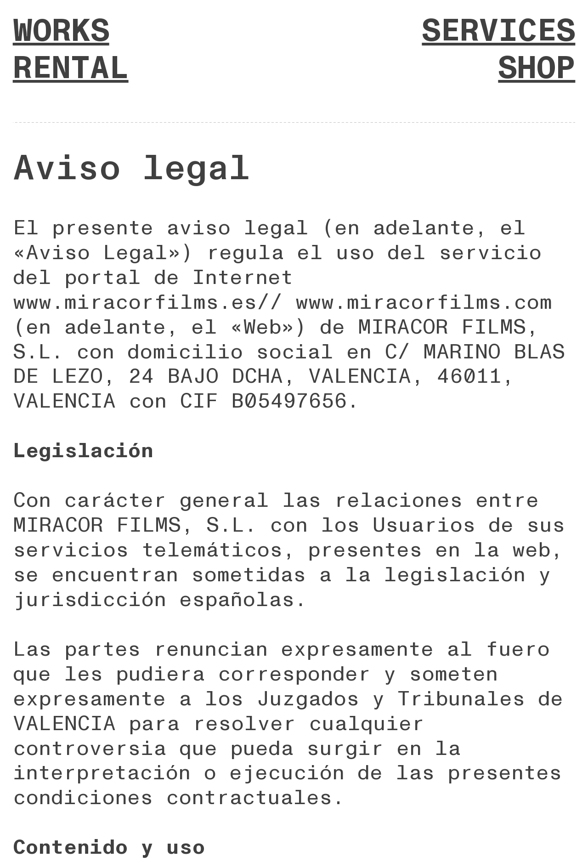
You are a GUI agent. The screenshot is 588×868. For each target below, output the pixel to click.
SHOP (537, 68)
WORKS (61, 31)
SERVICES (498, 31)
